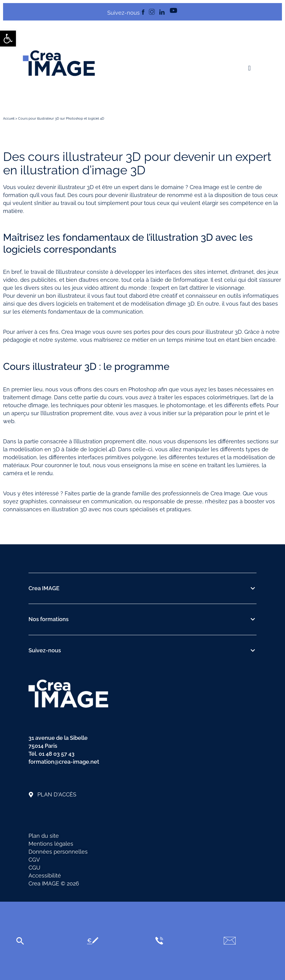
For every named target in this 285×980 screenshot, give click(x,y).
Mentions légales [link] (51, 844)
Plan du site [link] (44, 836)
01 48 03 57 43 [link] (57, 754)
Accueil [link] (9, 119)
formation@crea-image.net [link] (64, 762)
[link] (8, 39)
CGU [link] (34, 868)
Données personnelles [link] (58, 852)
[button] (249, 68)
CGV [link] (34, 860)
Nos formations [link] (49, 619)
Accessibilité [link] (45, 876)
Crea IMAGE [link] (44, 588)
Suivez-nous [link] (45, 650)
